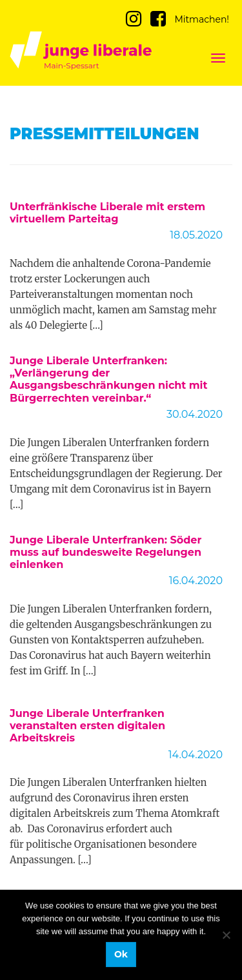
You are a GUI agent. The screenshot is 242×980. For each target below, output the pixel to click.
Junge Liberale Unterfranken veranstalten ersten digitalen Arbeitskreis (87, 726)
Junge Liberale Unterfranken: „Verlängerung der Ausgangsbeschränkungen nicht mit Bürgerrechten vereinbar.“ (108, 379)
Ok (121, 954)
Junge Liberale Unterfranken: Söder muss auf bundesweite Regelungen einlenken (106, 552)
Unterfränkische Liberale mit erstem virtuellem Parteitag (107, 213)
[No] (226, 935)
